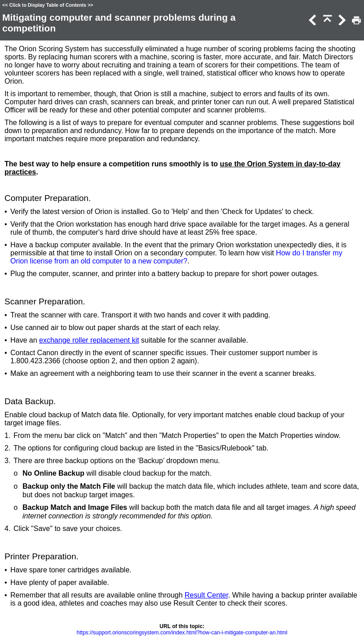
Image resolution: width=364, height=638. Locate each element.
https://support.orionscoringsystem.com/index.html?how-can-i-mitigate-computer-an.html (182, 633)
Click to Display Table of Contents (48, 5)
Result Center (206, 595)
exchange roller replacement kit (89, 340)
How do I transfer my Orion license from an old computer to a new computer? (176, 257)
